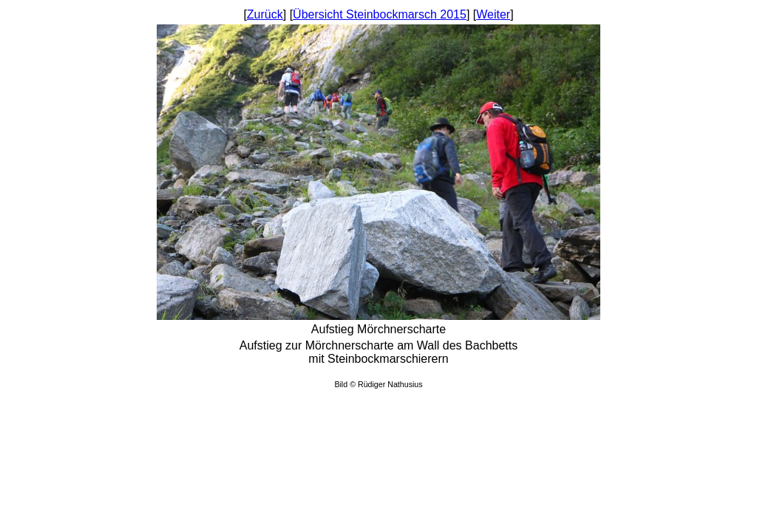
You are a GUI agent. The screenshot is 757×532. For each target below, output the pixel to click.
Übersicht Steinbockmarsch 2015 (380, 14)
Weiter (493, 14)
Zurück (265, 14)
